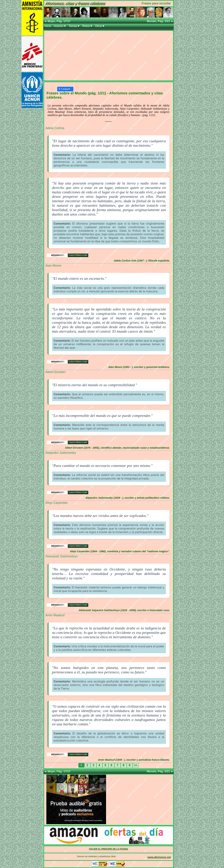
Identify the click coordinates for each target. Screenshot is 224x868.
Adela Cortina (55, 128)
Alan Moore (53, 266)
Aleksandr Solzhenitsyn (62, 556)
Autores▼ (60, 26)
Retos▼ (88, 26)
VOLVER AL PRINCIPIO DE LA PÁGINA (108, 849)
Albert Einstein (56, 372)
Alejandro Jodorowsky (61, 453)
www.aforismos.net (159, 857)
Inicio (48, 26)
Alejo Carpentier (57, 503)
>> (136, 765)
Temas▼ (74, 26)
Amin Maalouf (55, 615)
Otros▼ (100, 26)
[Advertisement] (109, 56)
